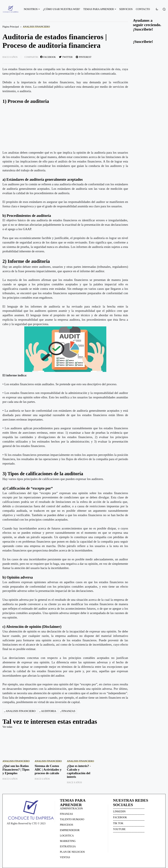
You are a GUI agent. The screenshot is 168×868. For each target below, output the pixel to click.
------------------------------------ (129, 808)
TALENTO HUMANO (72, 819)
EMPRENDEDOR (70, 830)
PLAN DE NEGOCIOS (72, 852)
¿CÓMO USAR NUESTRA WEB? (61, 9)
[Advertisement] (65, 127)
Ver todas (7, 727)
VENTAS (65, 857)
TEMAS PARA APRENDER (99, 9)
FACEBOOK (120, 817)
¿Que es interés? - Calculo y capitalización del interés (79, 771)
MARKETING (68, 841)
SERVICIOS (126, 9)
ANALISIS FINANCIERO (36, 27)
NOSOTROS (31, 9)
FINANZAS (68, 711)
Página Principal (11, 27)
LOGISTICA (67, 836)
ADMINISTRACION (71, 808)
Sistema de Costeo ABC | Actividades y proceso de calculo (48, 770)
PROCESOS (67, 825)
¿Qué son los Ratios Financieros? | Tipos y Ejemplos (16, 770)
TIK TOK (118, 823)
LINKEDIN (119, 811)
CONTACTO (143, 9)
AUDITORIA (49, 711)
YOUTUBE (119, 829)
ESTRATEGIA (68, 846)
